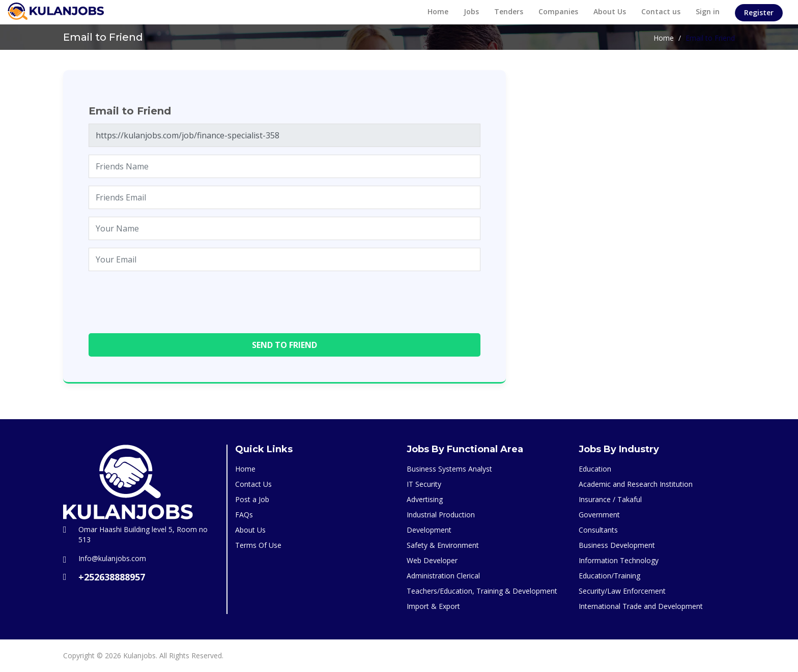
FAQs (244, 515)
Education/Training (609, 576)
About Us (610, 11)
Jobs (471, 11)
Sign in (708, 11)
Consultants (598, 530)
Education (595, 469)
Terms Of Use (258, 545)
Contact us (661, 11)
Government (599, 515)
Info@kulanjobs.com (112, 558)
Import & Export (433, 606)
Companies (558, 11)
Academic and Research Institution (636, 484)
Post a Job (252, 499)
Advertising (425, 499)
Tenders (509, 11)
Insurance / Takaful (610, 499)
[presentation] (166, 299)
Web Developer (432, 560)
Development (429, 530)
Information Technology (619, 560)
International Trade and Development (641, 606)
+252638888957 (112, 577)
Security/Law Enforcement (622, 591)
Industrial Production (441, 515)
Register (759, 12)
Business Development (617, 545)
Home (438, 11)
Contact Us (253, 484)
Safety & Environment (443, 545)
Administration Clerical (443, 576)
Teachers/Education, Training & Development (482, 591)
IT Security (424, 484)
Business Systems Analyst (449, 469)
